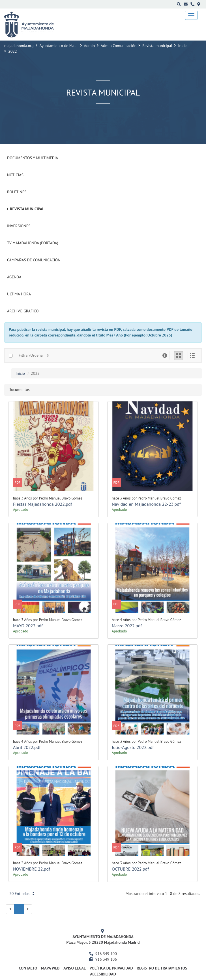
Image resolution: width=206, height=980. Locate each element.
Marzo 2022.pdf (127, 626)
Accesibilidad (103, 974)
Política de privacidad (111, 968)
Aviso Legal (75, 968)
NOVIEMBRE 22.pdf (32, 869)
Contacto (28, 968)
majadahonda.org (19, 46)
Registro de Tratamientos (162, 968)
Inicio (183, 46)
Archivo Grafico (23, 311)
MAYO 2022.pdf (28, 626)
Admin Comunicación (119, 46)
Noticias (15, 175)
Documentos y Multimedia (33, 158)
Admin (90, 46)
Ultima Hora (19, 294)
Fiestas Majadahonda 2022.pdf (43, 504)
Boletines (17, 192)
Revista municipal (157, 46)
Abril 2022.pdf (27, 747)
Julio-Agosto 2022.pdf (133, 747)
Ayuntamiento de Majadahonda (66, 46)
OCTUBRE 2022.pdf (130, 869)
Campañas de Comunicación (34, 260)
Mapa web (50, 968)
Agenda (14, 277)
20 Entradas (22, 894)
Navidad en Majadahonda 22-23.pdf (146, 504)
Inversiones (19, 226)
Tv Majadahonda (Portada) (33, 243)
